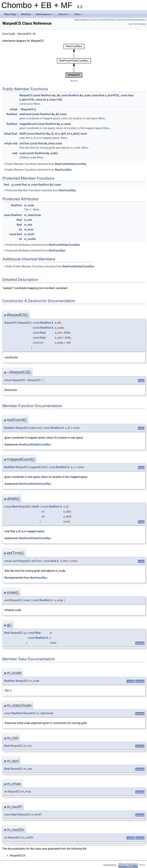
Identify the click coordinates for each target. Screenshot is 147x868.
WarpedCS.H (26, 34)
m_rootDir (30, 239)
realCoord (25, 114)
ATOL (31, 100)
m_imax (29, 229)
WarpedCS (26, 95)
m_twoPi (29, 234)
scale (22, 153)
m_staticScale (33, 215)
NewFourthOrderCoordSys (71, 164)
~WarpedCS (27, 109)
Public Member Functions (86, 20)
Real (102, 95)
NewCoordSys (63, 170)
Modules (26, 14)
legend (74, 81)
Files (79, 15)
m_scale (29, 205)
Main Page (10, 14)
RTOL (116, 95)
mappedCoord (28, 124)
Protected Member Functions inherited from (40, 190)
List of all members (137, 24)
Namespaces (45, 15)
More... (38, 104)
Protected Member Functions (112, 20)
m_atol (28, 225)
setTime (24, 143)
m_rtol (28, 220)
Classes (64, 15)
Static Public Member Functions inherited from (49, 266)
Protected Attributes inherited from (42, 245)
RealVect (46, 95)
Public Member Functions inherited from (45, 164)
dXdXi (23, 134)
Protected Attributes (136, 20)
